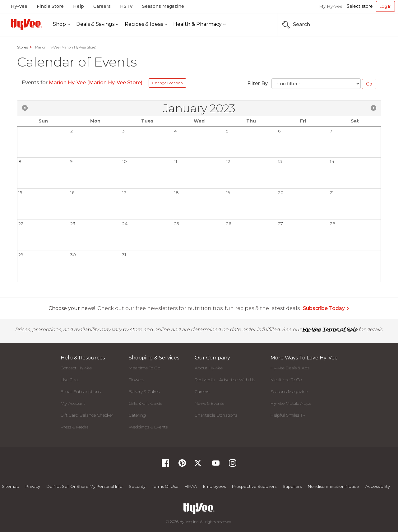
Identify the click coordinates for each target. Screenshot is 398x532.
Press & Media (75, 427)
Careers (102, 6)
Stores (23, 47)
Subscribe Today (326, 308)
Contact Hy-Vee (76, 368)
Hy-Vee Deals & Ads (290, 368)
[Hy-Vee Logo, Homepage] (26, 24)
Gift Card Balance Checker (87, 415)
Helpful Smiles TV (288, 415)
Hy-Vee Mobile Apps (291, 403)
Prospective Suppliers (254, 486)
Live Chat (70, 380)
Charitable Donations (216, 415)
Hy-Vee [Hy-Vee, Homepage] (19, 6)
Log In (385, 6)
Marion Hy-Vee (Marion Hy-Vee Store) (96, 83)
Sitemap (11, 486)
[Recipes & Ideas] (146, 24)
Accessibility (378, 486)
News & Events (209, 403)
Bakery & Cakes (144, 391)
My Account (73, 403)
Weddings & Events (148, 427)
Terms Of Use (165, 486)
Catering (137, 415)
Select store (360, 6)
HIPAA (191, 486)
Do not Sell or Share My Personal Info (84, 486)
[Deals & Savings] (97, 24)
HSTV (126, 6)
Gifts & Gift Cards (145, 403)
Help (79, 6)
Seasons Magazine (163, 6)
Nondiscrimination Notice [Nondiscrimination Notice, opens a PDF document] (333, 486)
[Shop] (61, 24)
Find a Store (50, 6)
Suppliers (292, 486)
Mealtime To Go (144, 368)
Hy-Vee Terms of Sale (330, 329)
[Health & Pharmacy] (199, 24)
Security (137, 486)
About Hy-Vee (209, 368)
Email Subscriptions (81, 391)
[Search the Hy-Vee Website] (376, 25)
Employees (214, 486)
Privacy (33, 486)
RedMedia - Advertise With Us (225, 380)
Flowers (136, 380)
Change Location (167, 83)
